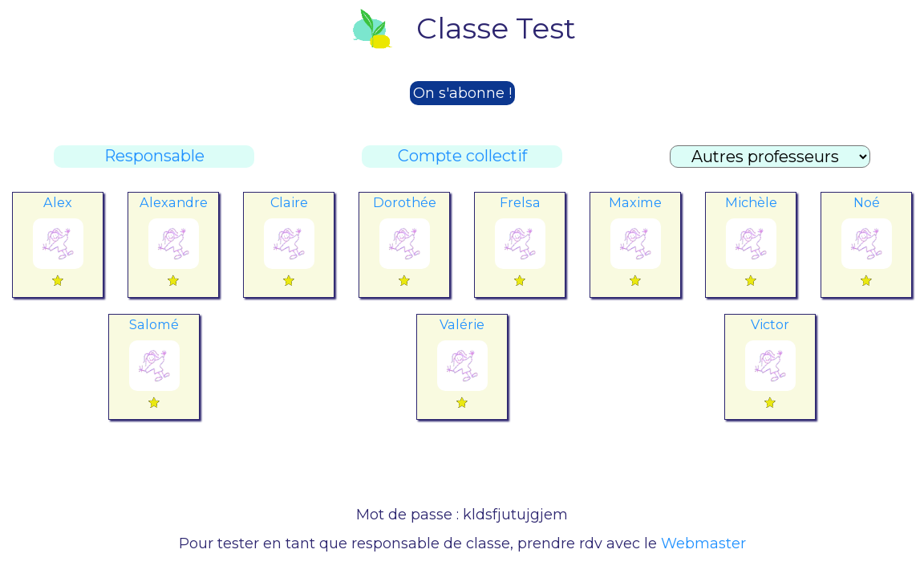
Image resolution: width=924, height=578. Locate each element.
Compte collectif (462, 156)
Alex (58, 202)
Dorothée (405, 202)
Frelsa (520, 202)
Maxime (635, 202)
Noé (867, 202)
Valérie (462, 324)
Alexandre (174, 202)
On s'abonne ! (462, 93)
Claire (289, 202)
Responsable (154, 156)
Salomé (154, 324)
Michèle (751, 202)
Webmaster (703, 543)
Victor (770, 324)
